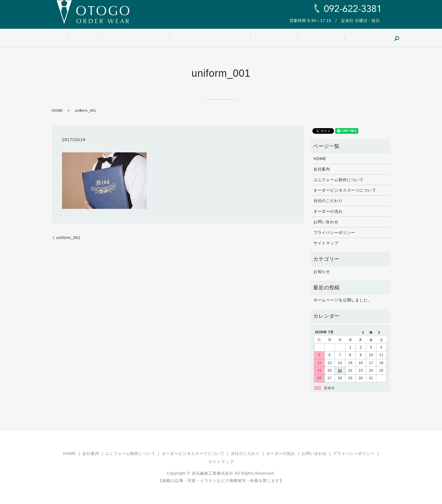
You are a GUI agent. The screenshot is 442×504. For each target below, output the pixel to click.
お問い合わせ (342, 38)
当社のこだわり (266, 38)
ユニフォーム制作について (143, 38)
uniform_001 (68, 238)
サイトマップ (326, 243)
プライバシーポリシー (334, 233)
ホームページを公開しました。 (343, 300)
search (369, 38)
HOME (75, 38)
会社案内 (100, 38)
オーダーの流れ (305, 38)
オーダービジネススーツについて (210, 38)
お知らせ (322, 271)
